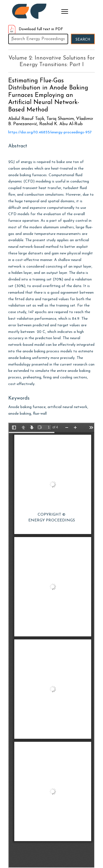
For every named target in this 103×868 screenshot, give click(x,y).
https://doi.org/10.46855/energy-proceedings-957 (50, 132)
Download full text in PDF (36, 29)
